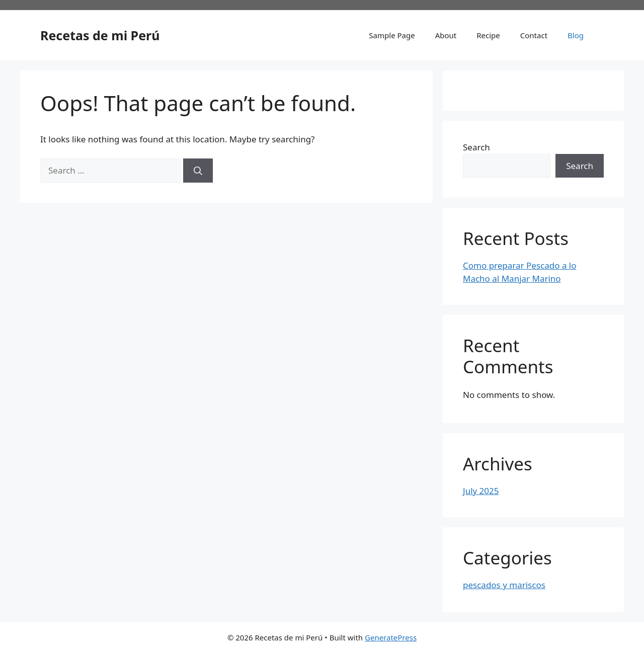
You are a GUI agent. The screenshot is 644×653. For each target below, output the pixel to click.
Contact (534, 35)
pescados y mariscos (504, 585)
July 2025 (481, 491)
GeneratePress (391, 637)
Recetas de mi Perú (100, 35)
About (446, 35)
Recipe (488, 35)
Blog (576, 35)
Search (476, 147)
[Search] (198, 171)
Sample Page (392, 35)
